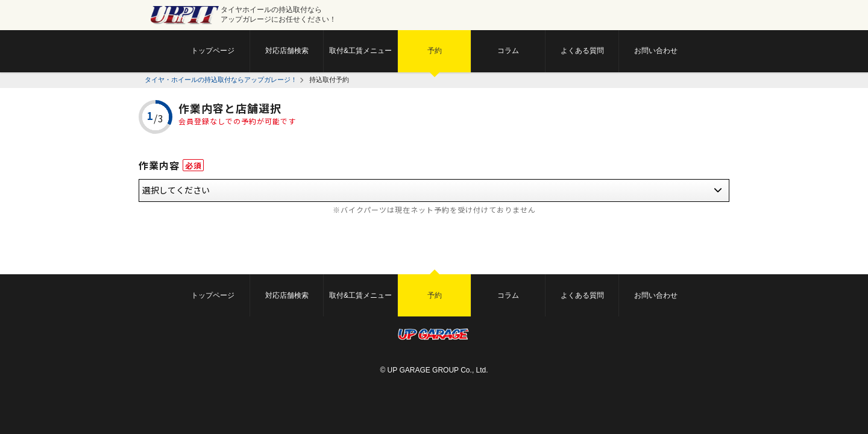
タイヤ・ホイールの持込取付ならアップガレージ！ (221, 80)
